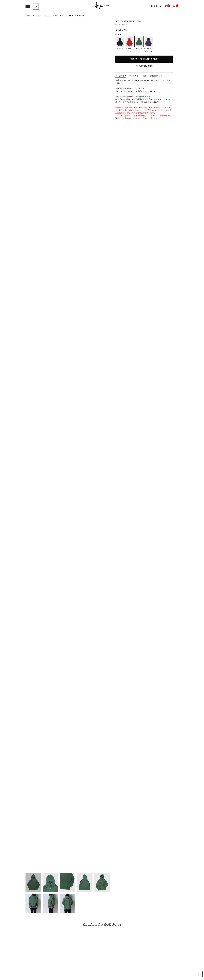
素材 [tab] (145, 76)
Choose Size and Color (144, 59)
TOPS (46, 16)
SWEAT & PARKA (58, 16)
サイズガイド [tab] (135, 76)
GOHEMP (37, 16)
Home (28, 16)
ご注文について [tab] (156, 76)
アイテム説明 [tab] (121, 76)
